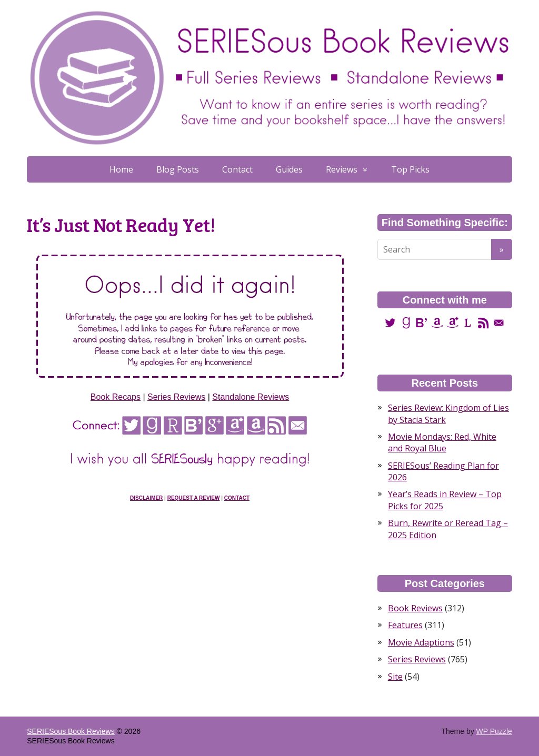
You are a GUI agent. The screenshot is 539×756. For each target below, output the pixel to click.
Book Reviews (415, 608)
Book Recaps (116, 397)
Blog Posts (178, 169)
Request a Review (194, 498)
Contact (237, 169)
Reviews (342, 169)
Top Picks (410, 169)
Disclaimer (146, 498)
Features (405, 625)
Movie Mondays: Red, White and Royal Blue (442, 442)
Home (121, 169)
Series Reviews (176, 397)
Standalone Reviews (251, 397)
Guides (289, 169)
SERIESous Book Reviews (71, 731)
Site (395, 677)
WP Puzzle (494, 731)
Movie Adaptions (421, 642)
